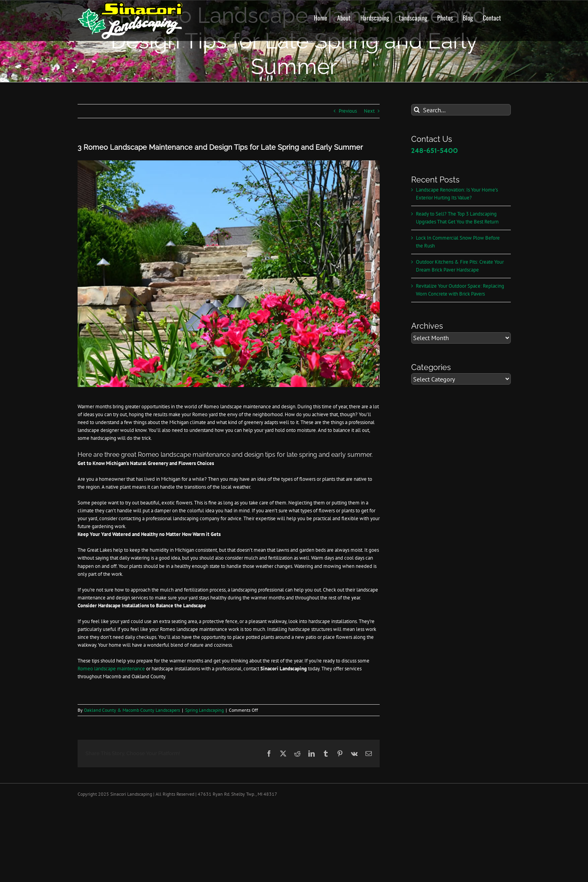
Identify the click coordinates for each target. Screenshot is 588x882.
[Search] (417, 110)
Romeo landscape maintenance (112, 669)
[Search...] (461, 110)
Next (369, 111)
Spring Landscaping (204, 710)
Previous (348, 111)
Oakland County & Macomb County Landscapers (132, 710)
